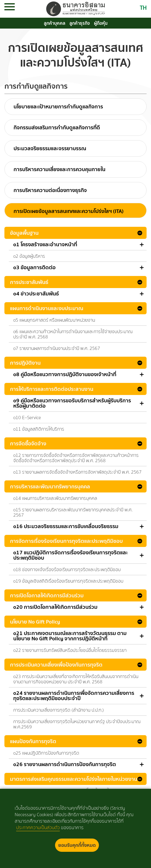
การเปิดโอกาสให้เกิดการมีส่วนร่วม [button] (47, 595)
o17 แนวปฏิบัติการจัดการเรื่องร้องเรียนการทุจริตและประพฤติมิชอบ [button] (70, 555)
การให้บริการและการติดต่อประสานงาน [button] (52, 389)
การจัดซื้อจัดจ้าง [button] (28, 443)
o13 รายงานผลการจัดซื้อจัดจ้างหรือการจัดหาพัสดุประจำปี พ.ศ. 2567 (77, 472)
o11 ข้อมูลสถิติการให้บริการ (39, 429)
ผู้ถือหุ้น (101, 23)
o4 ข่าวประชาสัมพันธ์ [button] (36, 294)
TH (143, 8)
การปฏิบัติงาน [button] (25, 363)
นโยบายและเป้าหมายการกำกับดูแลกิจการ (58, 106)
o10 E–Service (27, 418)
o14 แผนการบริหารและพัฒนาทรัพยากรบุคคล (55, 498)
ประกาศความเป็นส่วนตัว (38, 828)
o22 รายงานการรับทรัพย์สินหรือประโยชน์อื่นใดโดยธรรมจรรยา (70, 650)
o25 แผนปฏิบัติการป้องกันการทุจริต (46, 753)
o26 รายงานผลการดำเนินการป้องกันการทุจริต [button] (65, 764)
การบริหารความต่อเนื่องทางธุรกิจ (50, 190)
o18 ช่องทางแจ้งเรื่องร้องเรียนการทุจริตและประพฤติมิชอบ (67, 569)
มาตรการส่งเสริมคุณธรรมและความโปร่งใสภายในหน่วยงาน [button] (74, 779)
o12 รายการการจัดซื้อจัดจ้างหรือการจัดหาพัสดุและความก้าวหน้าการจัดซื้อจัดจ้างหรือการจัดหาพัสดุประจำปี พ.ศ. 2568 (76, 458)
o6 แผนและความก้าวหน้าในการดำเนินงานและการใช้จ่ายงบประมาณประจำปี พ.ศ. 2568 (73, 334)
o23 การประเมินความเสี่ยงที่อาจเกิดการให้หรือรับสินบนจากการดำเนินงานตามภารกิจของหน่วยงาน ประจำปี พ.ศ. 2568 (76, 679)
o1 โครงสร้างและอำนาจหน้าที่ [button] (45, 244)
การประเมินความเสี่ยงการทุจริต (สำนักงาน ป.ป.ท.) (59, 710)
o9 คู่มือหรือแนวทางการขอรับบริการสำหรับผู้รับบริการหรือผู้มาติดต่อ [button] (72, 403)
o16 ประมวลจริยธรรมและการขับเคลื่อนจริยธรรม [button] (66, 526)
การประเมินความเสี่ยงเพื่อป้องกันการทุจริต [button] (56, 665)
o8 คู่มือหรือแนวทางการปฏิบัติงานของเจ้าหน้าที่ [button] (65, 374)
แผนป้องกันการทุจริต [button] (33, 741)
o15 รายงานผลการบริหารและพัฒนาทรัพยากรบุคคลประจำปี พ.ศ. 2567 (73, 512)
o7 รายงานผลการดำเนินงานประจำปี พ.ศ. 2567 (57, 348)
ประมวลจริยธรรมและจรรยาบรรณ (50, 148)
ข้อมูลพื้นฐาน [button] (24, 233)
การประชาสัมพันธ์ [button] (29, 282)
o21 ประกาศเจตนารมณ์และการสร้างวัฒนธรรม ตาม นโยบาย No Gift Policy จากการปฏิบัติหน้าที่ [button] (70, 636)
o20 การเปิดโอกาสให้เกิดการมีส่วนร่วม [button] (55, 607)
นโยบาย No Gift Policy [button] (35, 622)
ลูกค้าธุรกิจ (80, 23)
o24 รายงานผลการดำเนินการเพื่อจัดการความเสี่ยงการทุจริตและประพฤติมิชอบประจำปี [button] (74, 696)
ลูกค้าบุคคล (55, 23)
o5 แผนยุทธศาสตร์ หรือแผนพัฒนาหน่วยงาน (54, 320)
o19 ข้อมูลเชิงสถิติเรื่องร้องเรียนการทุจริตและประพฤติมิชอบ (68, 581)
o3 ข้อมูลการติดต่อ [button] (34, 267)
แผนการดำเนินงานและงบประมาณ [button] (47, 308)
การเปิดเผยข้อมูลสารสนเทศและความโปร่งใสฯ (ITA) (69, 211)
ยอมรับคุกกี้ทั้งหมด (77, 845)
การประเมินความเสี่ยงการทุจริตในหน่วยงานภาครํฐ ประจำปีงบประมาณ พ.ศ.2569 (77, 724)
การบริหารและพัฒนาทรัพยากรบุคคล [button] (50, 486)
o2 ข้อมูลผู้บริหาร (29, 256)
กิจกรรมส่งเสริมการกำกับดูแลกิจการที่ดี (57, 127)
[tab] (75, 233)
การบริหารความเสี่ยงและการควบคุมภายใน (59, 169)
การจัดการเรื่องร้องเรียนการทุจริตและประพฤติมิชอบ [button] (66, 541)
